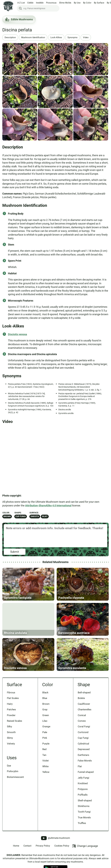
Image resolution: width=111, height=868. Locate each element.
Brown (7, 516)
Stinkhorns (84, 806)
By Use (77, 3)
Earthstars (83, 755)
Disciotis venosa (17, 334)
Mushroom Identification (33, 37)
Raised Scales (15, 721)
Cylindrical (83, 744)
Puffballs (83, 795)
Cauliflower (84, 704)
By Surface (99, 3)
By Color (87, 3)
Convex (82, 721)
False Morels (85, 761)
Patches (11, 709)
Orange (46, 726)
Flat (80, 766)
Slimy (10, 738)
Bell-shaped (84, 692)
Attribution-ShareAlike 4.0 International (48, 505)
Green (46, 715)
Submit (15, 552)
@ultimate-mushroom (55, 838)
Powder (11, 715)
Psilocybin (13, 771)
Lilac (45, 721)
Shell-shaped (85, 800)
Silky (45, 516)
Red (44, 749)
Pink (45, 738)
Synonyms (72, 37)
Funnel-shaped (86, 772)
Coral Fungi (84, 726)
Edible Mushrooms (19, 19)
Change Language (85, 846)
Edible (30, 3)
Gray (45, 709)
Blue (45, 698)
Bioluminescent (15, 777)
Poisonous (51, 3)
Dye (9, 766)
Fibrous (11, 692)
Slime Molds (65, 3)
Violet (46, 761)
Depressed (84, 749)
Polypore (83, 789)
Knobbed (83, 783)
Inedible (40, 3)
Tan (44, 755)
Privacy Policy (43, 846)
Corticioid (83, 732)
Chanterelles (85, 709)
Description (10, 37)
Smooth (35, 516)
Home (16, 846)
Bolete (81, 698)
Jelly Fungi (83, 778)
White (45, 766)
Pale (45, 732)
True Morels (84, 817)
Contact (27, 846)
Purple (46, 744)
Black (45, 692)
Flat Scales (13, 698)
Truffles (82, 823)
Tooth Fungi (84, 812)
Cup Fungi (21, 516)
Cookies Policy (62, 846)
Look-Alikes (56, 37)
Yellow (46, 772)
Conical (82, 715)
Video (86, 37)
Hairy (10, 704)
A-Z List (21, 3)
